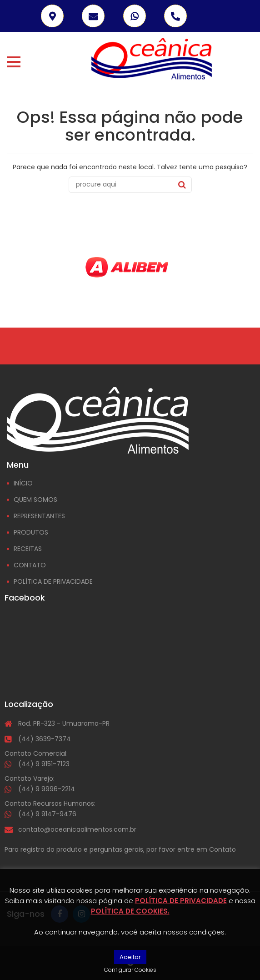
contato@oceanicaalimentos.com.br (77, 829)
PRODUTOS (31, 532)
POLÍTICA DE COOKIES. (130, 911)
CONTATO (30, 565)
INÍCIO (23, 483)
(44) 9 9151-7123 (44, 764)
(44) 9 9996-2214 (47, 789)
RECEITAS (28, 549)
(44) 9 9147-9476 (47, 814)
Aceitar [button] (130, 957)
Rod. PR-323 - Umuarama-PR (64, 723)
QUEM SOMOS (35, 500)
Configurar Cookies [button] (130, 970)
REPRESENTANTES (39, 516)
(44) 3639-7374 (45, 739)
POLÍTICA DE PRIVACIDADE (53, 581)
